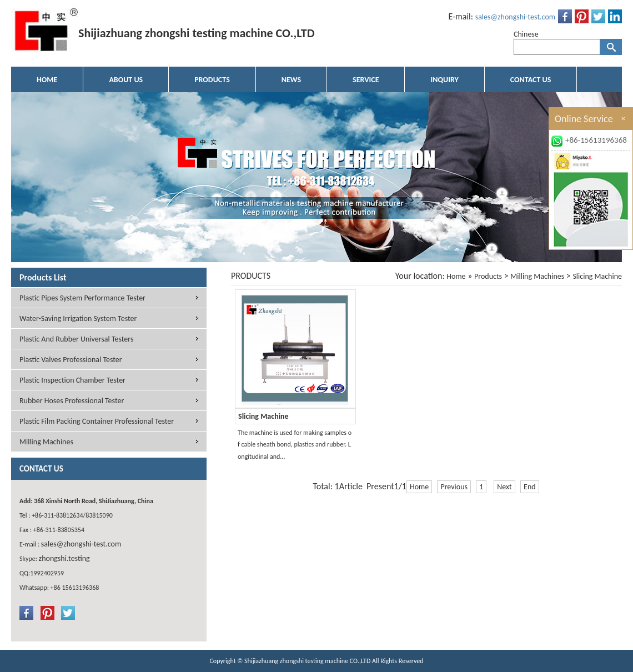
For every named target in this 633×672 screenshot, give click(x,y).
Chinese (526, 34)
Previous (454, 487)
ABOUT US (126, 80)
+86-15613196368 (596, 140)
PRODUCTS (212, 80)
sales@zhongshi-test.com (515, 17)
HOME (47, 80)
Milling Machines (537, 276)
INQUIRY (444, 80)
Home (456, 276)
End (530, 487)
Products (488, 276)
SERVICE (366, 80)
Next (504, 487)
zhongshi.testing (64, 558)
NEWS (291, 80)
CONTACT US (531, 80)
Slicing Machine (597, 276)
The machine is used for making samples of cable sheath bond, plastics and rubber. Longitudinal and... (295, 445)
